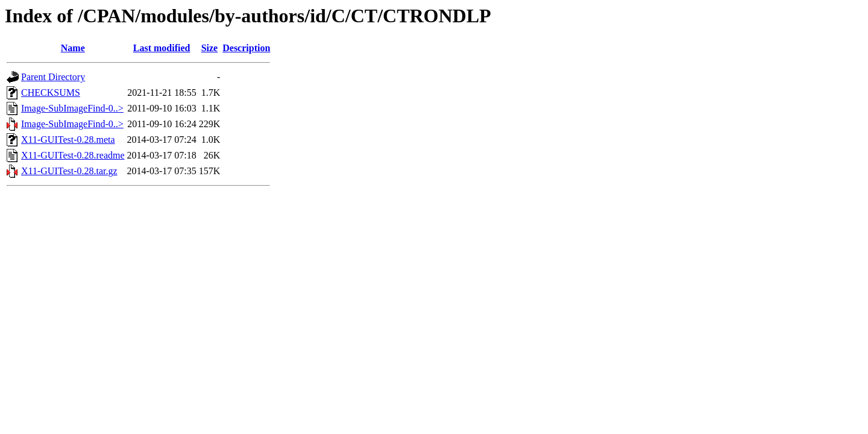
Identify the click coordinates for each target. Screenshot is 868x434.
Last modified (162, 48)
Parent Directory (53, 77)
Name (73, 48)
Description (246, 48)
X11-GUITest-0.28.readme (73, 155)
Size (210, 48)
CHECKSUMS (51, 93)
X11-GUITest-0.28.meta (68, 140)
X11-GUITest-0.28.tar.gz (69, 171)
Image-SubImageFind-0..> (72, 108)
